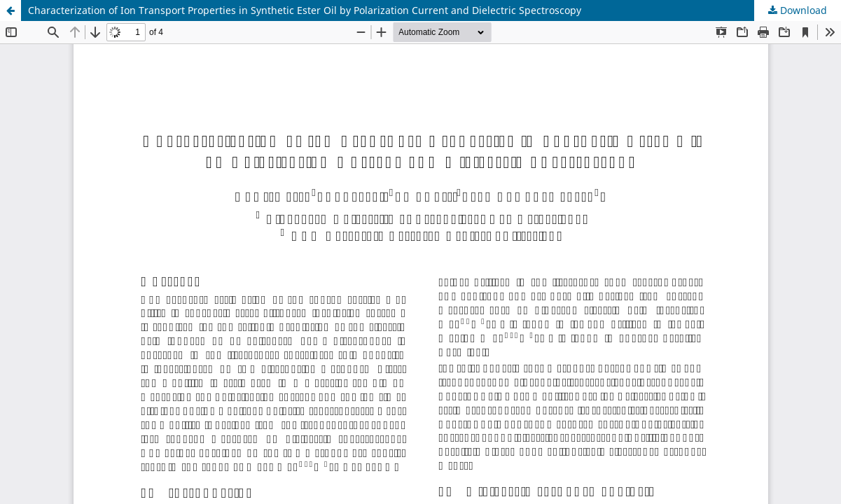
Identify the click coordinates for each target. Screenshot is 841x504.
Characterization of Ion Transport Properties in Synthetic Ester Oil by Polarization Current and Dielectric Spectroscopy (305, 10)
